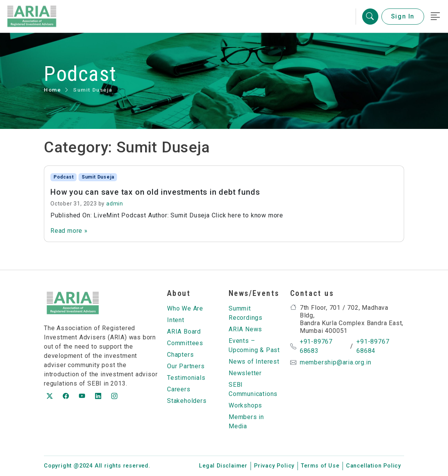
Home (52, 90)
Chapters (180, 355)
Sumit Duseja (98, 177)
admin (115, 204)
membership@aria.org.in (336, 362)
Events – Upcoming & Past (254, 345)
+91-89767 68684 (373, 346)
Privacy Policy (274, 466)
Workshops (245, 405)
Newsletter (245, 373)
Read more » (69, 231)
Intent (176, 320)
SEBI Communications (253, 389)
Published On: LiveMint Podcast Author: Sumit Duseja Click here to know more (167, 215)
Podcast (64, 177)
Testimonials (186, 378)
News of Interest (254, 362)
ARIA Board (184, 332)
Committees (185, 343)
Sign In (403, 16)
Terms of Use (320, 466)
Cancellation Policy (374, 466)
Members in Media (246, 422)
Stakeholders (187, 401)
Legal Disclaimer (223, 466)
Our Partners (186, 366)
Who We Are (185, 308)
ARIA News (245, 329)
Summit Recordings (246, 313)
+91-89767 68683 (316, 346)
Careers (179, 389)
